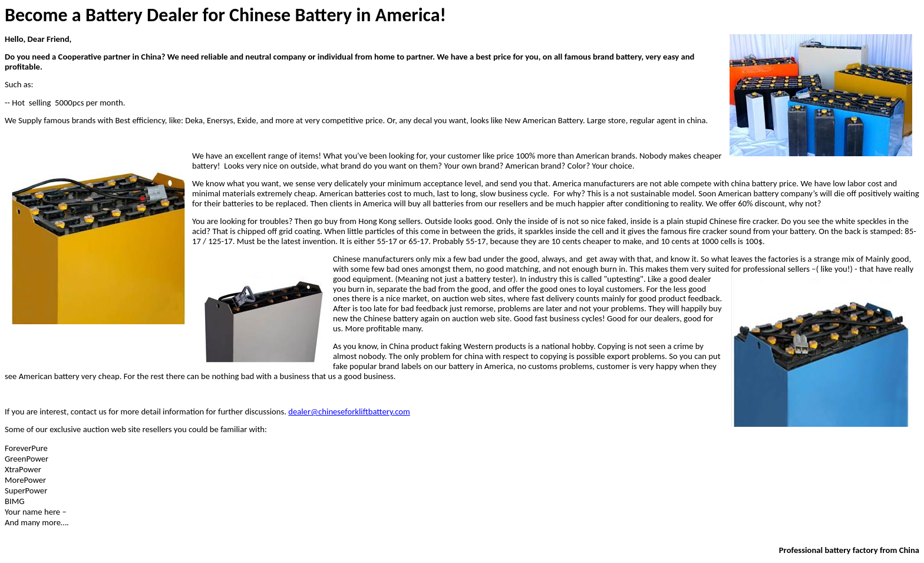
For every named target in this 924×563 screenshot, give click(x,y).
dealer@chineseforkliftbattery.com (349, 411)
